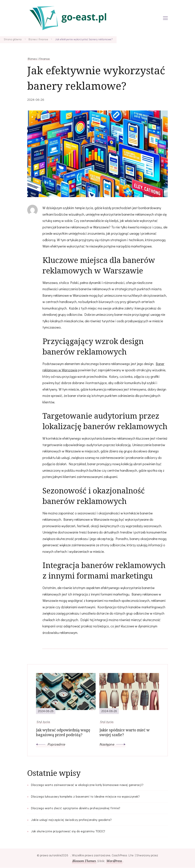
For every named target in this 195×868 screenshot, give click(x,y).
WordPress (114, 861)
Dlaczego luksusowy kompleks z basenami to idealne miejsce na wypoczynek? (85, 797)
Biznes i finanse (39, 59)
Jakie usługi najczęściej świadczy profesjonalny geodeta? (71, 820)
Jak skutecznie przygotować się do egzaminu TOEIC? (68, 831)
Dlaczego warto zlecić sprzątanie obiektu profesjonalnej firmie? (76, 808)
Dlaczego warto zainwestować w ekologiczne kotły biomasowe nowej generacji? (87, 785)
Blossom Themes (84, 861)
